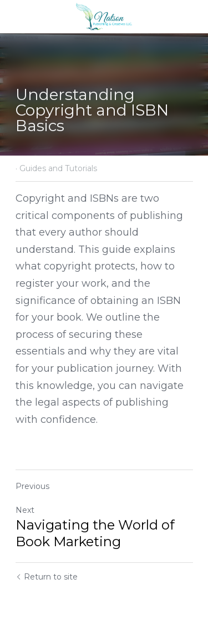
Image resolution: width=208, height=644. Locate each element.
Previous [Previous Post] (32, 486)
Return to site (47, 577)
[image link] (104, 16)
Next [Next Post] (25, 510)
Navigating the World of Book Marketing (95, 533)
